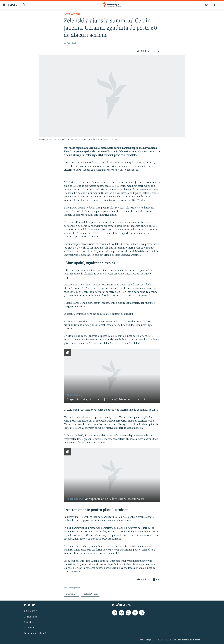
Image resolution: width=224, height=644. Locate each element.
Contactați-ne (31, 617)
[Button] (143, 51)
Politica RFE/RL (31, 612)
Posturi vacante (31, 622)
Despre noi (29, 628)
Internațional (73, 14)
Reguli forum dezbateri (35, 633)
